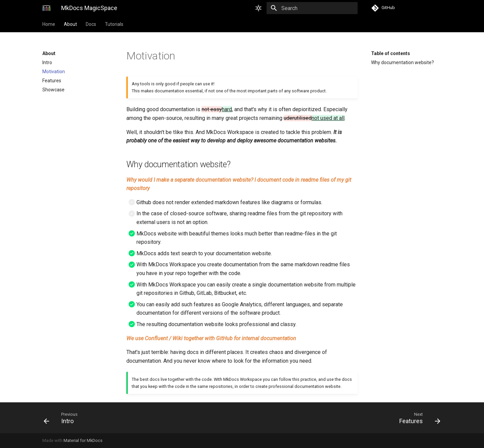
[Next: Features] (344, 418)
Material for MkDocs (83, 440)
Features (52, 81)
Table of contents (391, 53)
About (70, 24)
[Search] (318, 8)
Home (49, 24)
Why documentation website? (402, 62)
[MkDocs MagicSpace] (46, 8)
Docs (91, 24)
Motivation (54, 72)
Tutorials (114, 24)
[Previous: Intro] (140, 418)
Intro (47, 62)
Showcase (53, 90)
